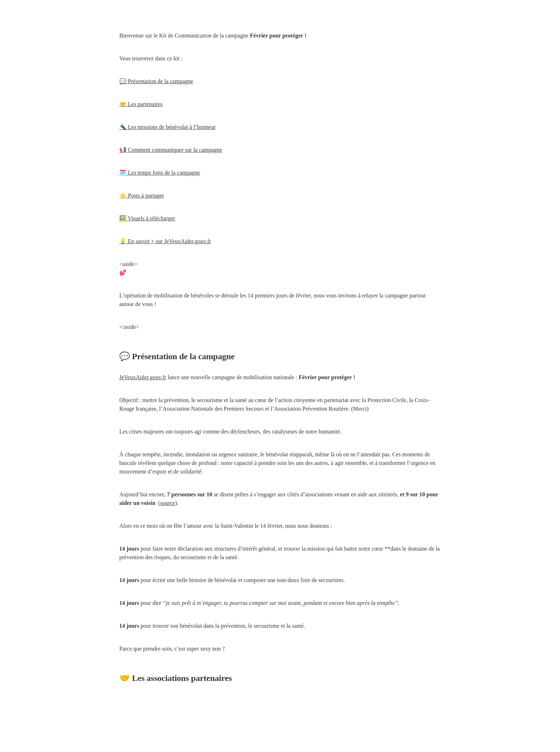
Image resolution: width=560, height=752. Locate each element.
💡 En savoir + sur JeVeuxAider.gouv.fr (165, 241)
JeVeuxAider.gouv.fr (143, 377)
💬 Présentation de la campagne (156, 81)
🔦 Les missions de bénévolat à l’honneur (167, 127)
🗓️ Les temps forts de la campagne (160, 173)
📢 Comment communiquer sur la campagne (171, 150)
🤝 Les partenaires (141, 104)
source (167, 503)
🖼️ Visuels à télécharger (147, 218)
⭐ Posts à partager (142, 195)
